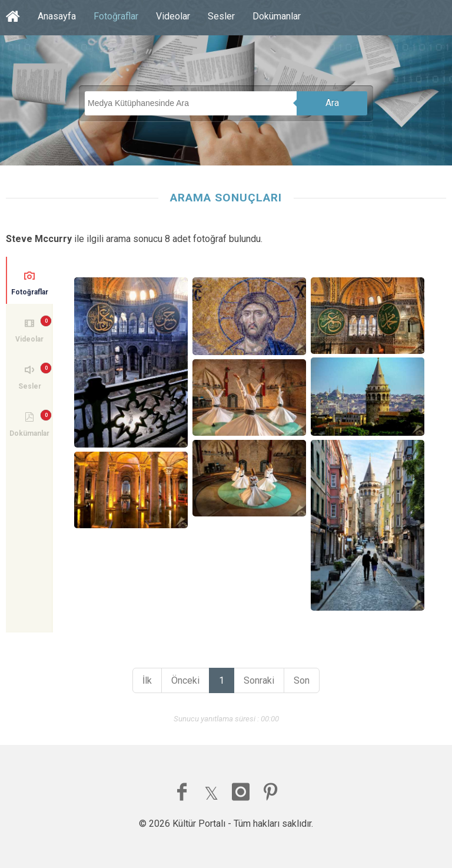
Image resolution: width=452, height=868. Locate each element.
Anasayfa (57, 16)
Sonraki (259, 680)
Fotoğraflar (116, 16)
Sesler (221, 16)
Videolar (173, 16)
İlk (147, 680)
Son (302, 680)
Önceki (185, 680)
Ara (332, 103)
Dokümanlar (277, 16)
